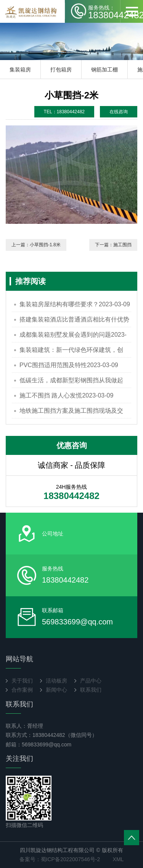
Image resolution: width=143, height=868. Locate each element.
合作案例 (22, 690)
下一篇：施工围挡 (113, 245)
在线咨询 (119, 112)
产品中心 (91, 681)
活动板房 (56, 681)
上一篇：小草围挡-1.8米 (36, 245)
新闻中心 (56, 690)
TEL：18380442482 (64, 112)
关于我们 (22, 681)
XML (118, 859)
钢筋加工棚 (104, 70)
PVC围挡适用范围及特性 (69, 365)
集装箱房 (20, 70)
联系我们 (91, 690)
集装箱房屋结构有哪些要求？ (75, 304)
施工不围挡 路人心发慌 (66, 395)
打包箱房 (61, 70)
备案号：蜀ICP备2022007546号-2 (60, 859)
